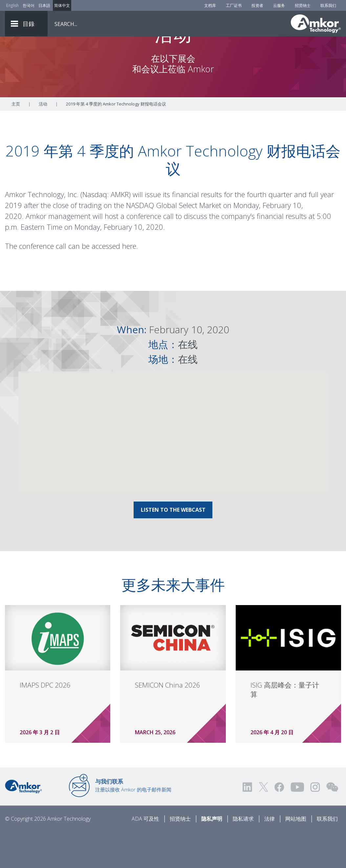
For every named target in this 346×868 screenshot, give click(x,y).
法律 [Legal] (270, 855)
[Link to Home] (23, 822)
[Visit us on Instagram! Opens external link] (315, 823)
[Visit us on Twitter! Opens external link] (263, 823)
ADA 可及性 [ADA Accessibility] (145, 855)
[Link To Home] (316, 24)
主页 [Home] (16, 140)
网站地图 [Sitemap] (296, 855)
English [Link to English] (12, 5)
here (129, 282)
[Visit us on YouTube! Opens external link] (297, 823)
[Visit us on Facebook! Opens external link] (279, 823)
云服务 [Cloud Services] (279, 5)
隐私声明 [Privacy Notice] (212, 855)
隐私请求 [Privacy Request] (243, 855)
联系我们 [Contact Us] (328, 5)
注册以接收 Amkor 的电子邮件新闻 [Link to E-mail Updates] (133, 822)
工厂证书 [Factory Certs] (234, 5)
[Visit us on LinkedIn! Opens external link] (248, 823)
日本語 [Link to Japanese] (44, 5)
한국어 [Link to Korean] (29, 5)
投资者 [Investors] (257, 5)
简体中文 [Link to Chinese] (62, 5)
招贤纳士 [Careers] (303, 5)
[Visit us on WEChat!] (332, 823)
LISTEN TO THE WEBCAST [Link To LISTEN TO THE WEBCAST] (173, 546)
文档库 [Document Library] (210, 5)
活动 (43, 140)
